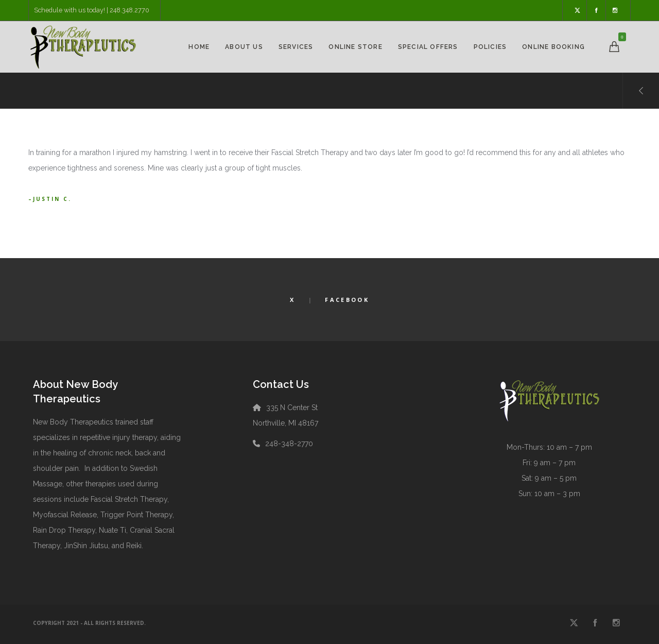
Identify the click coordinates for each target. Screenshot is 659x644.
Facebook (347, 300)
